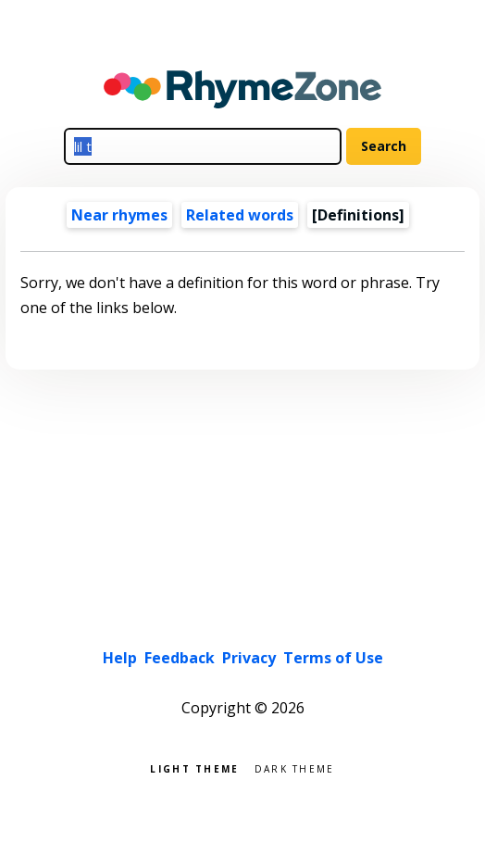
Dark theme (295, 767)
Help (120, 658)
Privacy (249, 658)
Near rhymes (119, 215)
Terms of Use (333, 658)
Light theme (194, 767)
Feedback (180, 658)
